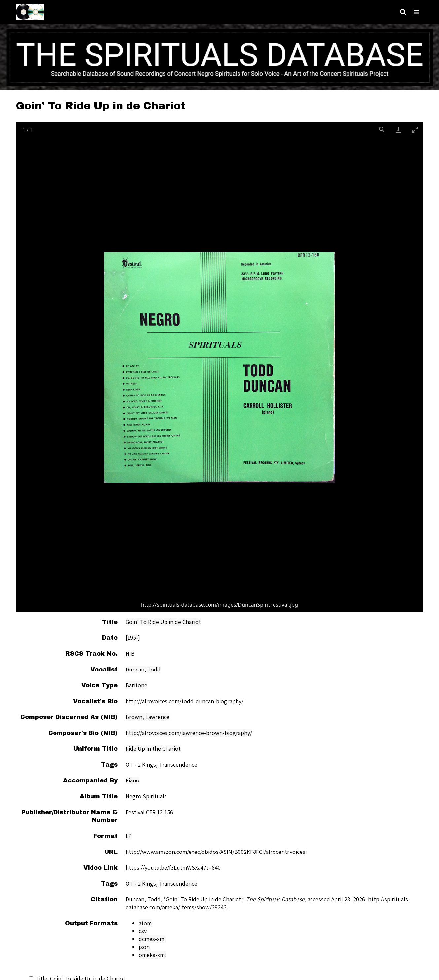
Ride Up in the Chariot (153, 749)
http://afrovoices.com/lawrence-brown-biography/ (189, 733)
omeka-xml (152, 955)
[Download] (398, 130)
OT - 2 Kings (141, 883)
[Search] (403, 12)
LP (129, 836)
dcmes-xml (152, 939)
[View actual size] (382, 130)
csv (143, 931)
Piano (132, 780)
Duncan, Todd (143, 669)
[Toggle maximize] (415, 130)
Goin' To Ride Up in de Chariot (163, 622)
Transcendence (178, 883)
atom (145, 923)
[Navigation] (417, 12)
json (144, 947)
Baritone (136, 685)
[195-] (133, 638)
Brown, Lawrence (147, 717)
